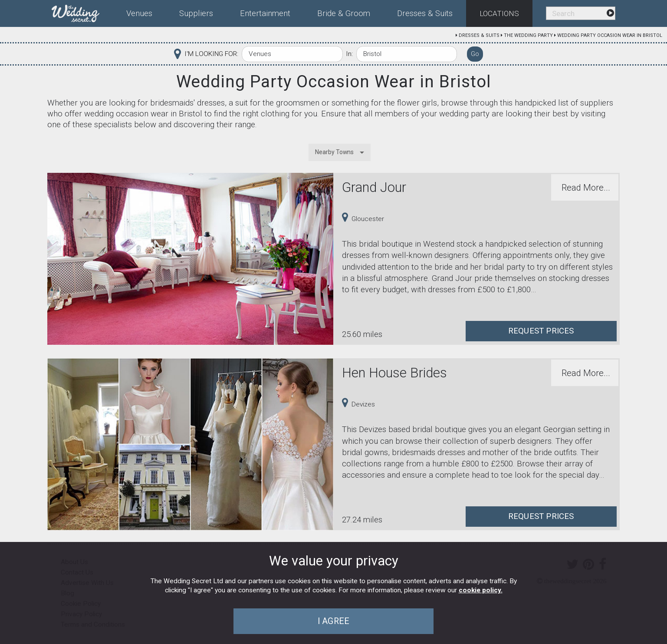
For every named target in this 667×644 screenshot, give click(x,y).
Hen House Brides (394, 373)
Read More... (586, 188)
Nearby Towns (334, 152)
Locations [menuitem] (499, 13)
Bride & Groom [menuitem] (344, 13)
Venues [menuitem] (139, 13)
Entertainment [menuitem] (265, 13)
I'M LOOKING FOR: (211, 54)
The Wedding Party (528, 35)
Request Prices (541, 331)
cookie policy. (481, 590)
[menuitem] (82, 12)
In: (349, 54)
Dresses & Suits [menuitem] (425, 13)
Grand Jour (374, 187)
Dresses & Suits (479, 35)
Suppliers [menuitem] (196, 13)
